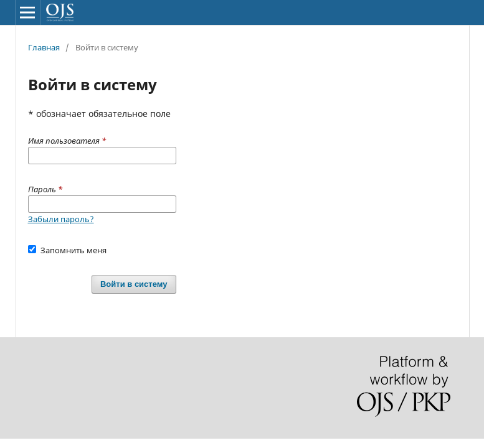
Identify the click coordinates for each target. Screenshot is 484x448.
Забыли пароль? (61, 219)
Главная (44, 47)
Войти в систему (134, 284)
